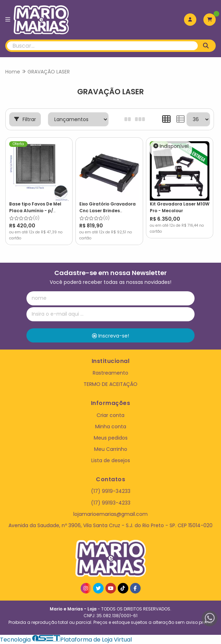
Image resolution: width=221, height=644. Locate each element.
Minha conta (111, 426)
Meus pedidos (111, 437)
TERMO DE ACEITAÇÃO (111, 384)
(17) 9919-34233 (111, 491)
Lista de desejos (111, 460)
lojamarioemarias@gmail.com (111, 514)
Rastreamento (111, 373)
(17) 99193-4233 (111, 502)
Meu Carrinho (111, 449)
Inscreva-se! (111, 335)
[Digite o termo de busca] (102, 46)
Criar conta (111, 415)
